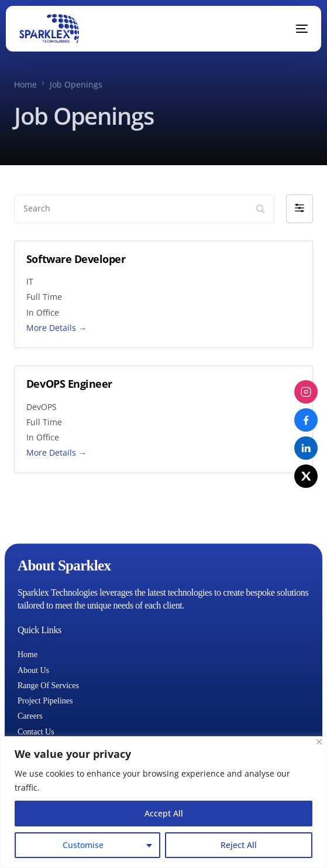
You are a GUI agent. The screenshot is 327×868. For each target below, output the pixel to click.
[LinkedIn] (306, 448)
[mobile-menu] (293, 29)
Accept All (164, 813)
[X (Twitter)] (306, 476)
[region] (163, 802)
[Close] (319, 742)
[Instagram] (306, 392)
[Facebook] (306, 420)
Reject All (239, 845)
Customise (83, 845)
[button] (300, 209)
